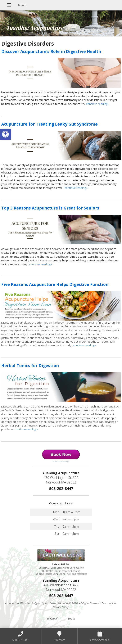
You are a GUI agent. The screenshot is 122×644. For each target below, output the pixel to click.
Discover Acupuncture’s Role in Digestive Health (51, 51)
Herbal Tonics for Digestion (30, 366)
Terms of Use (109, 603)
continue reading (98, 104)
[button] (5, 134)
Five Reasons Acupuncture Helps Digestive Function (55, 284)
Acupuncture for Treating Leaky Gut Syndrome (49, 124)
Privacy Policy (61, 607)
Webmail (52, 618)
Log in (71, 618)
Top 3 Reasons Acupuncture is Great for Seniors (50, 208)
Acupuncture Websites (18, 603)
